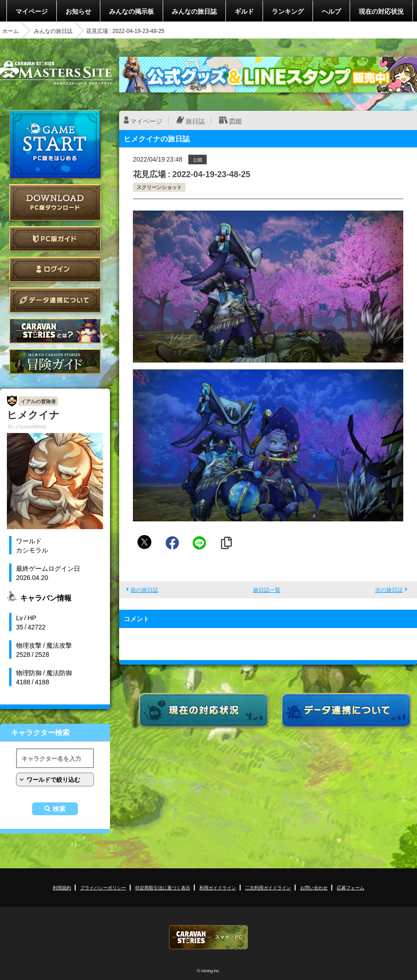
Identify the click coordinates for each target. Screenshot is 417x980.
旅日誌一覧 (267, 590)
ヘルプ (331, 11)
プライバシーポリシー (103, 887)
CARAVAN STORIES (208, 937)
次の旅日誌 (389, 590)
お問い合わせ (314, 887)
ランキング (288, 11)
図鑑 (236, 121)
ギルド (244, 11)
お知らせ (78, 11)
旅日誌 (195, 121)
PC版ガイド (55, 239)
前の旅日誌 (144, 590)
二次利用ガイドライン (268, 887)
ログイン (55, 269)
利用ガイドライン (218, 887)
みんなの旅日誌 (194, 11)
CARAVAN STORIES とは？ (55, 331)
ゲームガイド (55, 361)
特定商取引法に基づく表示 (163, 887)
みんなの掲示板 (132, 11)
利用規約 (62, 887)
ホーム (11, 31)
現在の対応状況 (381, 11)
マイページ (32, 11)
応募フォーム (351, 887)
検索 (59, 809)
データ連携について (55, 300)
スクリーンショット (159, 187)
